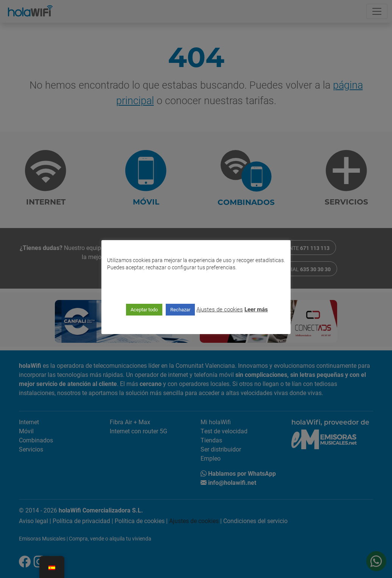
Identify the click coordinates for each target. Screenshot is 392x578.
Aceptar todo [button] (144, 309)
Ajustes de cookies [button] (220, 309)
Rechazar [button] (180, 309)
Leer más (256, 309)
